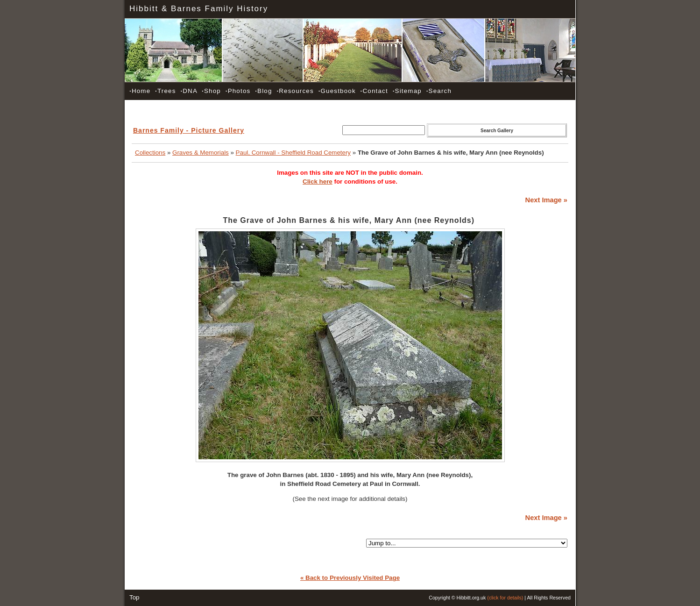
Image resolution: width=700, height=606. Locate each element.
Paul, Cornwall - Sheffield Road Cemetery (293, 153)
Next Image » (546, 200)
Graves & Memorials (201, 153)
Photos (238, 91)
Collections (150, 153)
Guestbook (337, 91)
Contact (374, 91)
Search (439, 91)
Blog (263, 91)
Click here (318, 182)
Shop (211, 91)
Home (140, 91)
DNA (189, 91)
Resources (295, 91)
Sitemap (407, 91)
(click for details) (505, 598)
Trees (165, 91)
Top (134, 597)
